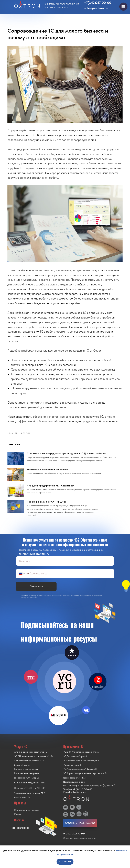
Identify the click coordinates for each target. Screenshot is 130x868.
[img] (64, 686)
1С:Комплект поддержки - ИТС (30, 787)
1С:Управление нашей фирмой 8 (80, 773)
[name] (65, 565)
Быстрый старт (22, 769)
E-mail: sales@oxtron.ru (75, 797)
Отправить (36, 591)
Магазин (19, 825)
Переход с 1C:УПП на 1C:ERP (29, 792)
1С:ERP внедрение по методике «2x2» (34, 761)
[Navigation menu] (123, 7)
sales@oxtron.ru (96, 8)
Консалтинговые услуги (26, 773)
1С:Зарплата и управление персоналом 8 (85, 778)
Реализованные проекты (27, 814)
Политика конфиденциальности (79, 843)
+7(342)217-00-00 (98, 3)
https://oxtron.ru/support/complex (90, 405)
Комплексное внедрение (27, 778)
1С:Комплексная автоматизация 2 (81, 765)
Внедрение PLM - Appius (27, 782)
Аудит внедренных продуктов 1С (31, 756)
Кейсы (18, 819)
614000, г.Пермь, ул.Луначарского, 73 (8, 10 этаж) (89, 790)
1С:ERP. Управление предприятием (81, 756)
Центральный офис (74, 786)
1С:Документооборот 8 (75, 761)
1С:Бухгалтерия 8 (72, 769)
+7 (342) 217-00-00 (82, 794)
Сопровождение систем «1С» (29, 765)
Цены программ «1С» (75, 782)
